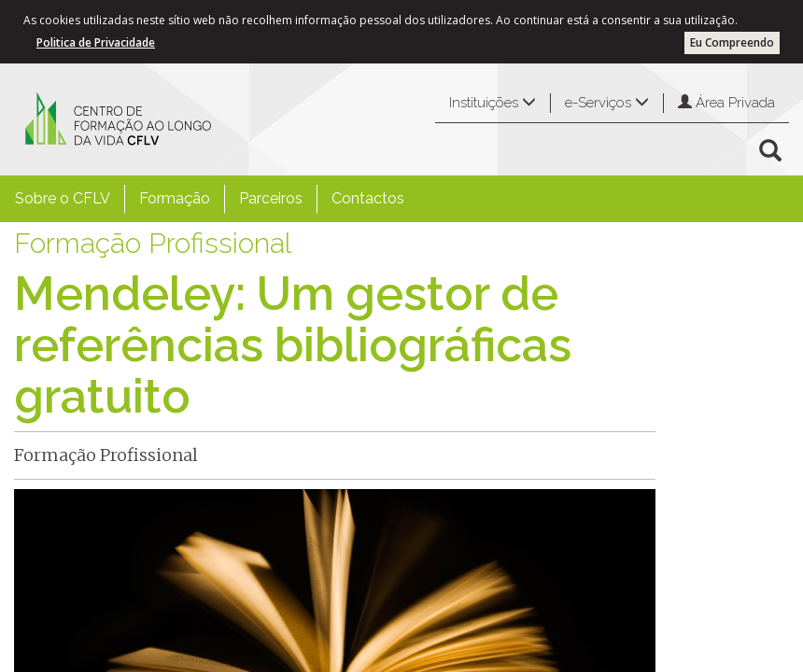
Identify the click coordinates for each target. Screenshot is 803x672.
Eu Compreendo (732, 42)
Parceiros (271, 198)
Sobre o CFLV (63, 198)
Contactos (368, 198)
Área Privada (726, 103)
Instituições (493, 103)
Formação (175, 198)
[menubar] (210, 199)
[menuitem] (63, 199)
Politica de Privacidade (96, 42)
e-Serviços (607, 103)
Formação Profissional (153, 243)
